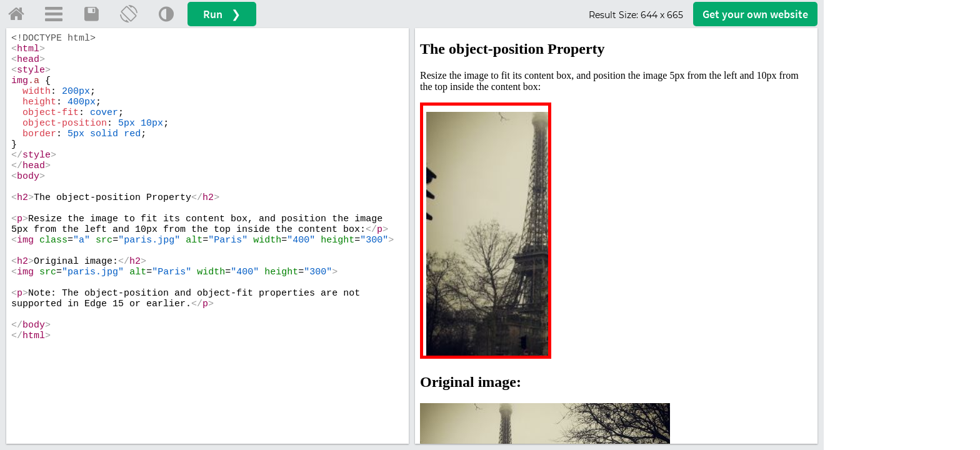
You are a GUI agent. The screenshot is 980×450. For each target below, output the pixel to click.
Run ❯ (222, 14)
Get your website (755, 14)
